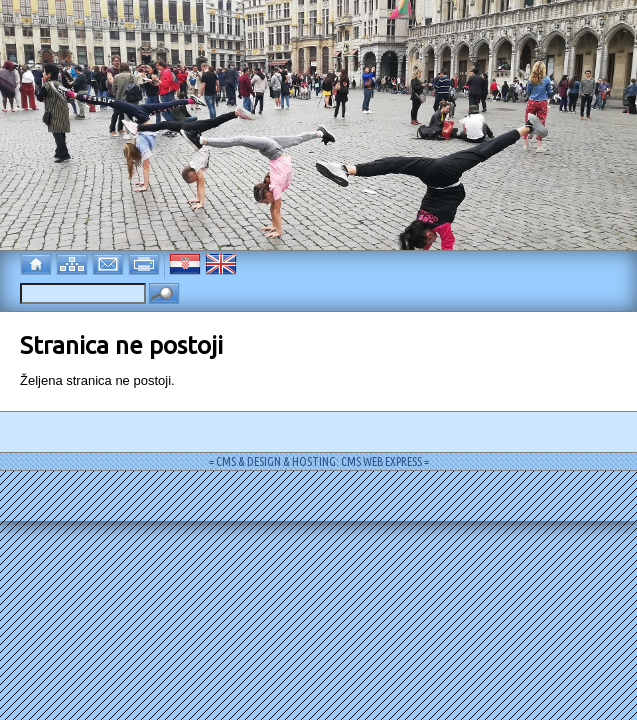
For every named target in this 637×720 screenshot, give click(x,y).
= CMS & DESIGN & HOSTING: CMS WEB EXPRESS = (319, 461)
